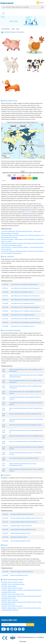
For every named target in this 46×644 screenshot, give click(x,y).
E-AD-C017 (5, 288)
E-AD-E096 (5, 326)
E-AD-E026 (5, 529)
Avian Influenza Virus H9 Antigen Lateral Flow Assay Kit (25, 319)
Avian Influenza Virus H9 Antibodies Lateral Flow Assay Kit (26, 322)
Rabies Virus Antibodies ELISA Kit (19, 575)
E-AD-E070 (5, 537)
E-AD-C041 (5, 526)
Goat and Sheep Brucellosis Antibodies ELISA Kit (23, 529)
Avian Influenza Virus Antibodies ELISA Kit (22, 292)
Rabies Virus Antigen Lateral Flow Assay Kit (22, 572)
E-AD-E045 (5, 303)
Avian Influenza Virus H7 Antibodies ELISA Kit (23, 315)
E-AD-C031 (5, 522)
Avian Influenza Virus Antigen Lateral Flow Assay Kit (24, 284)
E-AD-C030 (5, 518)
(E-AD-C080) (41, 208)
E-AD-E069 (5, 575)
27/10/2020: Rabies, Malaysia (9, 586)
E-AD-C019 (5, 319)
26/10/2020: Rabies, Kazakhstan (10, 600)
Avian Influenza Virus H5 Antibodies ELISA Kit (23, 303)
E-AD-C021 (5, 300)
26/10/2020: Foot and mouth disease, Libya (12, 594)
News (18, 29)
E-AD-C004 (5, 307)
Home (13, 29)
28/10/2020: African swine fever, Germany (12, 582)
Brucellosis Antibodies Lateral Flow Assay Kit (22, 514)
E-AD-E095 (5, 315)
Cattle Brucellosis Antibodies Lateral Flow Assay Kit (24, 522)
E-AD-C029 (5, 514)
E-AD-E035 (5, 533)
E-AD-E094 (5, 541)
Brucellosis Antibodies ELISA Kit (19, 537)
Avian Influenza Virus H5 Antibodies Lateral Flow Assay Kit (26, 300)
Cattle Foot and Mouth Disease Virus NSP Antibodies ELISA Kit (25, 425)
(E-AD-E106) (28, 212)
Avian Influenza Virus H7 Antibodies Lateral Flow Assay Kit (26, 311)
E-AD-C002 (5, 284)
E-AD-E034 (5, 292)
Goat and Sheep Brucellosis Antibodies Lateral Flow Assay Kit (26, 518)
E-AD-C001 (5, 296)
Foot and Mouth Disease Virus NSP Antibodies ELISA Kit (24, 458)
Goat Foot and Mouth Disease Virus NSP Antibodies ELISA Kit (25, 414)
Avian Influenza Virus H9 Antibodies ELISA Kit (23, 326)
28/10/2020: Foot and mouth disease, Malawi (13, 584)
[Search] (21, 7)
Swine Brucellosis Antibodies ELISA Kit (21, 541)
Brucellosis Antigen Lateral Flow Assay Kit (21, 526)
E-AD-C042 (5, 311)
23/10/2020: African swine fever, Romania (12, 606)
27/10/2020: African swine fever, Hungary (12, 588)
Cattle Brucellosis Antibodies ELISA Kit (20, 533)
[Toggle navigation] (4, 13)
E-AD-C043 (5, 322)
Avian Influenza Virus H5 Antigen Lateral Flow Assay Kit (25, 296)
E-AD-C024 (5, 572)
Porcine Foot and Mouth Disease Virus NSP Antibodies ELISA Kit (26, 442)
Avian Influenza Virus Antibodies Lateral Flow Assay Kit (25, 288)
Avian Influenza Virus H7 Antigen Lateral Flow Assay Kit (25, 307)
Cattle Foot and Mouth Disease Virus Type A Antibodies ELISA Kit (26, 436)
